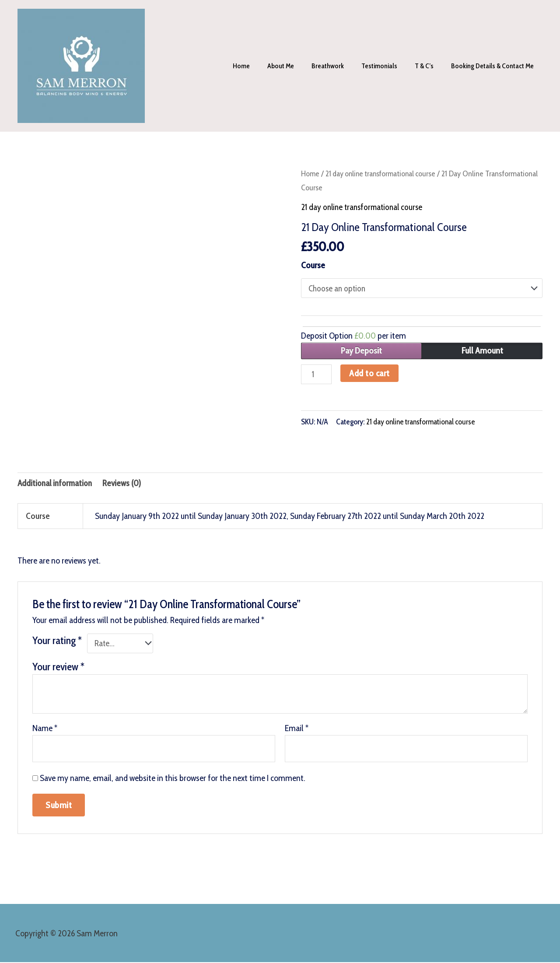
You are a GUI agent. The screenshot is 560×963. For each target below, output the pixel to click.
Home (261, 66)
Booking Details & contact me (494, 66)
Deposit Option (353, 336)
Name (45, 730)
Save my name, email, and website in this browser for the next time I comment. (173, 781)
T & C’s (429, 66)
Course (313, 265)
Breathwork (340, 66)
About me (296, 66)
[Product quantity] (317, 375)
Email (297, 730)
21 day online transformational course (383, 173)
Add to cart (371, 373)
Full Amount (482, 351)
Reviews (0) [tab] (126, 484)
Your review (58, 668)
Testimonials (388, 66)
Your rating (57, 642)
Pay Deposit (361, 351)
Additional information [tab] (57, 484)
